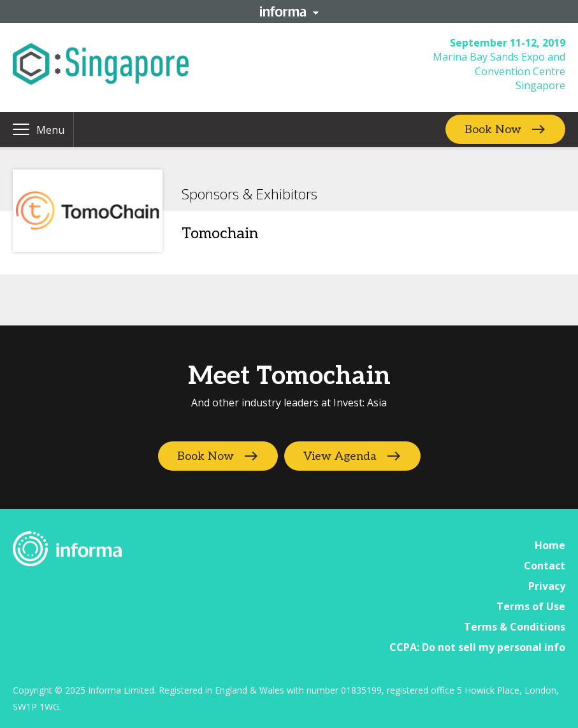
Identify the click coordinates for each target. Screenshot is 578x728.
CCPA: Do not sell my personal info (477, 647)
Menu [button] (50, 130)
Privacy (547, 586)
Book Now (493, 130)
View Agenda (340, 456)
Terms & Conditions (515, 627)
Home (550, 545)
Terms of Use (531, 606)
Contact (545, 566)
